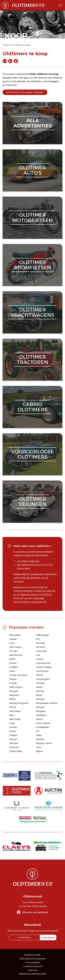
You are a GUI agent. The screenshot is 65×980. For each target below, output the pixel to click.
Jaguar (13, 639)
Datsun (13, 739)
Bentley (40, 699)
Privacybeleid (33, 962)
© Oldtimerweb (32, 955)
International (43, 663)
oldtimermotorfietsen (32, 218)
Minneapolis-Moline (47, 703)
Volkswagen (43, 635)
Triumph (40, 643)
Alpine (39, 751)
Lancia (40, 659)
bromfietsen (34, 81)
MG (38, 639)
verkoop (42, 78)
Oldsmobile (16, 751)
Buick (39, 695)
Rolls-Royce (16, 687)
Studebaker (42, 727)
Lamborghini (43, 679)
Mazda (40, 739)
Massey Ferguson (19, 703)
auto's (6, 81)
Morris (39, 719)
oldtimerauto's (32, 170)
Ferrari (13, 663)
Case (12, 723)
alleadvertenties (33, 123)
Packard (14, 747)
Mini (12, 715)
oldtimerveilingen (33, 502)
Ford (12, 643)
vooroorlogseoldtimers (33, 454)
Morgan (14, 691)
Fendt (13, 707)
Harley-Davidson (18, 675)
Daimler (14, 743)
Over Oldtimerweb (33, 902)
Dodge (13, 735)
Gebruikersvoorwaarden (32, 959)
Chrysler (40, 683)
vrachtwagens (51, 81)
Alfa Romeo (16, 655)
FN (38, 731)
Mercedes (15, 635)
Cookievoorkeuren (33, 966)
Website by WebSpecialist (33, 974)
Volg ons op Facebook (35, 912)
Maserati (14, 695)
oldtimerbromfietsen (32, 265)
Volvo (12, 671)
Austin (13, 731)
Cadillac (14, 667)
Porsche (40, 647)
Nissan (13, 679)
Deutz (39, 687)
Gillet (39, 735)
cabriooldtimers (33, 407)
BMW (12, 659)
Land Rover (42, 671)
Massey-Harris (44, 743)
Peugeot (41, 711)
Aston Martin (43, 723)
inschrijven (48, 937)
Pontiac (40, 691)
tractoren (12, 85)
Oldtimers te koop (22, 45)
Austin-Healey (44, 667)
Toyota (40, 675)
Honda (13, 683)
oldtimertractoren (32, 360)
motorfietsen (18, 81)
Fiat (38, 655)
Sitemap (32, 970)
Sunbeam (41, 715)
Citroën (13, 651)
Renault (40, 707)
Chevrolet (41, 651)
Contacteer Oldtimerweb (33, 906)
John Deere (15, 647)
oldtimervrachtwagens (32, 312)
